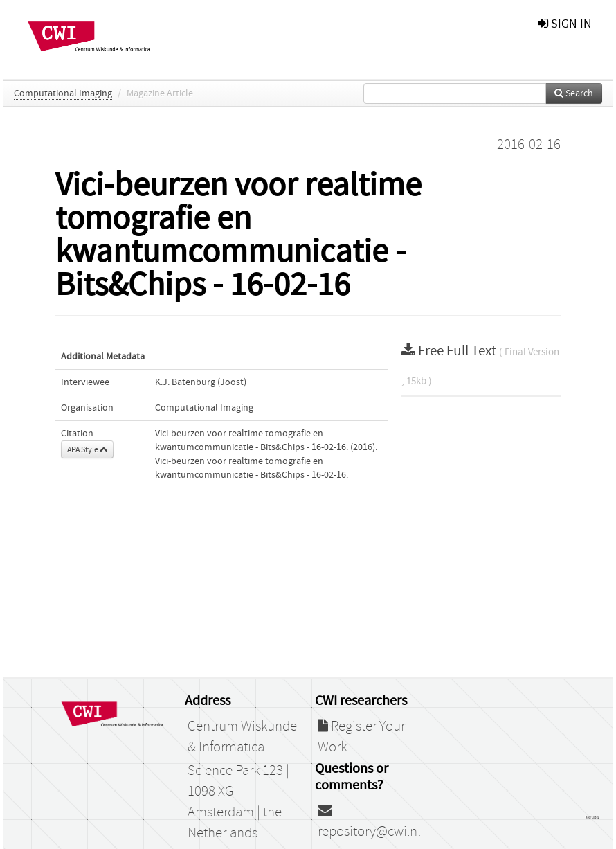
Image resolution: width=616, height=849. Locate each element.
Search (574, 93)
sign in (565, 24)
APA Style (87, 449)
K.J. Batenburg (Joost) (201, 382)
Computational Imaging (63, 93)
